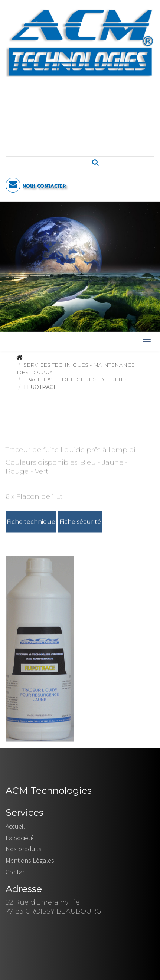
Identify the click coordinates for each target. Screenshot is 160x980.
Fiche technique (31, 522)
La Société (20, 838)
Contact (17, 872)
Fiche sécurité (80, 522)
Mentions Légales (30, 860)
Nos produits (24, 849)
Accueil (15, 826)
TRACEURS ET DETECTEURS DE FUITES (76, 380)
